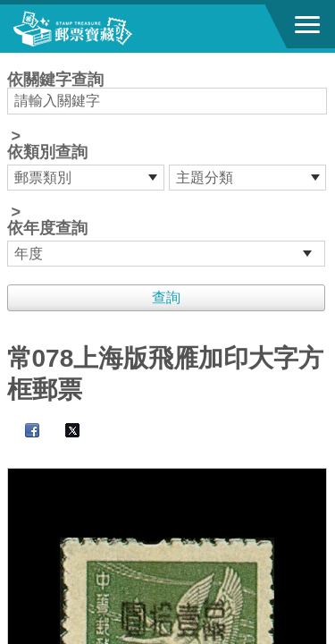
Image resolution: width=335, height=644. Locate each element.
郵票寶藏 (112, 29)
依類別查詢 (47, 152)
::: (13, 60)
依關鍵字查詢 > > (168, 169)
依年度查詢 (47, 228)
